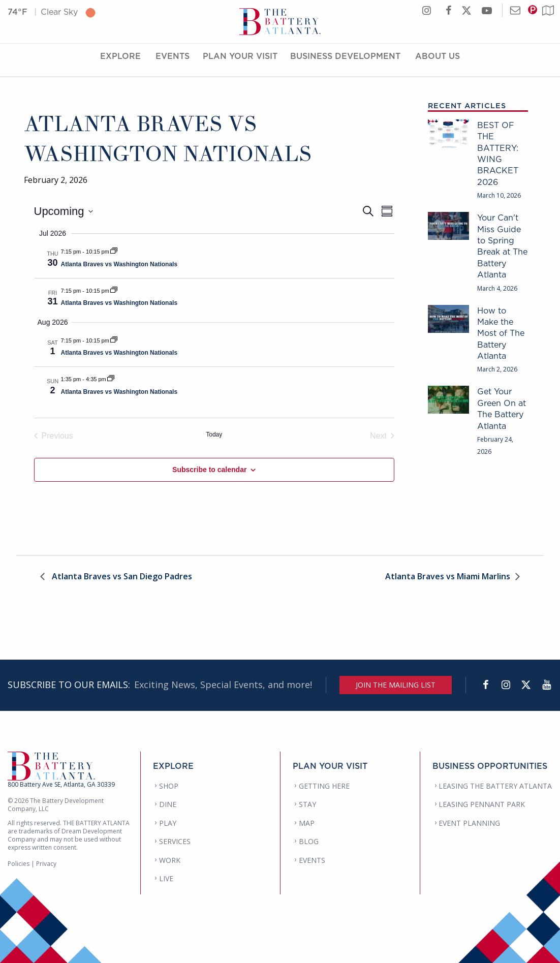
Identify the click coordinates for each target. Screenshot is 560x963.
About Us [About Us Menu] (438, 63)
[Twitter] (526, 685)
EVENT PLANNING (469, 823)
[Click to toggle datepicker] (64, 211)
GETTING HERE (324, 786)
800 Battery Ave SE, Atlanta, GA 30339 (61, 784)
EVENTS (312, 860)
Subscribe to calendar (209, 470)
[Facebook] (485, 685)
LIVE (166, 878)
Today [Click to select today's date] (214, 434)
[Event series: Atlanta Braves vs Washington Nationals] (114, 252)
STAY (307, 804)
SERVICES (175, 841)
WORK (170, 860)
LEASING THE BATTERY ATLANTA (495, 786)
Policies (19, 864)
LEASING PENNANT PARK (482, 804)
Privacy (46, 864)
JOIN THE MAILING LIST (396, 685)
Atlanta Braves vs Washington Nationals (119, 264)
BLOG (309, 841)
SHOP (169, 786)
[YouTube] (546, 685)
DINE (168, 804)
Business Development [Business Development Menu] (345, 63)
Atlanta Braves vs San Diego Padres (121, 577)
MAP (307, 823)
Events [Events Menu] (173, 63)
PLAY (168, 823)
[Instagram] (506, 685)
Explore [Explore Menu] (120, 63)
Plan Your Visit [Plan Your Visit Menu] (240, 63)
